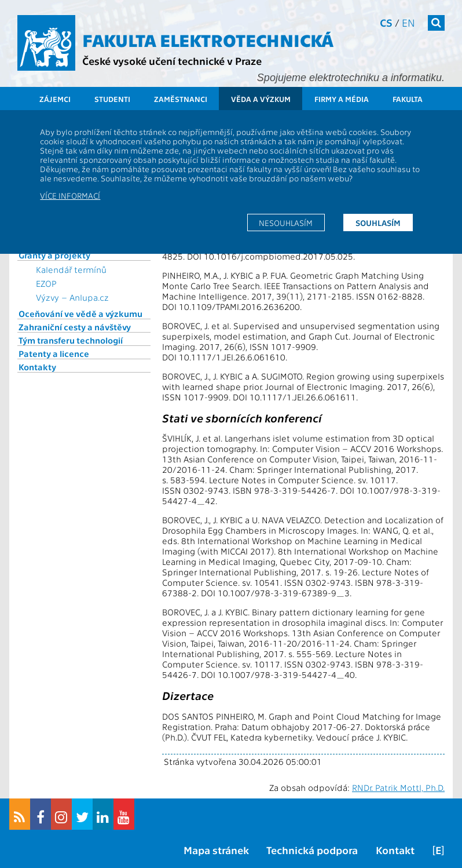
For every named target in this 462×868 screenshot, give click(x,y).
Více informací (70, 195)
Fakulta (408, 99)
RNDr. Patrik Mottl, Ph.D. (398, 787)
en (408, 22)
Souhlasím (378, 223)
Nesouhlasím (286, 223)
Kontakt (395, 850)
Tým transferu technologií (71, 340)
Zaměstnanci (181, 99)
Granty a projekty (54, 255)
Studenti (112, 99)
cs (386, 22)
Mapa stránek (216, 850)
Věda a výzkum (261, 99)
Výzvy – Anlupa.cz (72, 297)
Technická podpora (312, 850)
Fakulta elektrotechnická (208, 39)
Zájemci (55, 99)
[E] (438, 850)
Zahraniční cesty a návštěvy (75, 327)
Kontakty (37, 367)
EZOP (46, 283)
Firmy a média (342, 99)
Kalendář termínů (71, 269)
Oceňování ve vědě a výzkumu (80, 313)
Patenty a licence (54, 353)
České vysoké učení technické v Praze (172, 61)
